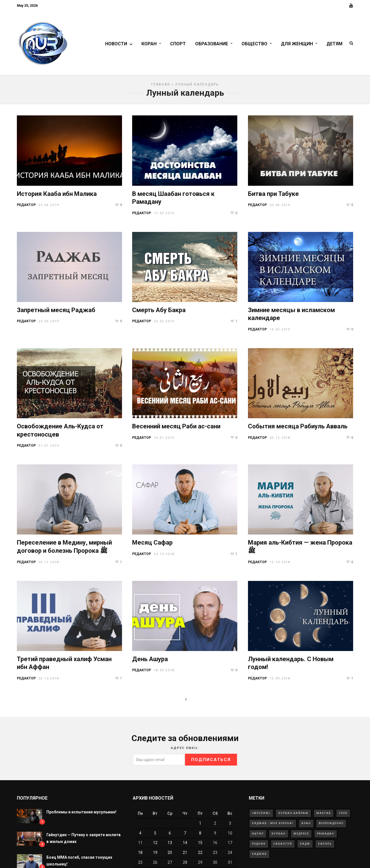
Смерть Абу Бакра (159, 313)
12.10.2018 (280, 565)
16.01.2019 (164, 440)
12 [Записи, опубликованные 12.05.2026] (155, 845)
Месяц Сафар (152, 545)
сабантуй (283, 846)
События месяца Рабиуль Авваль (298, 429)
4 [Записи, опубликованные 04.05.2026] (140, 836)
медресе (301, 836)
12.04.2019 (164, 216)
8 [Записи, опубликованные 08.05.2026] (200, 836)
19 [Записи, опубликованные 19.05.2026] (155, 855)
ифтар (258, 836)
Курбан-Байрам (293, 816)
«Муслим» (261, 816)
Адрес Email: (185, 750)
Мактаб (324, 816)
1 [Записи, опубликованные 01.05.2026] (200, 826)
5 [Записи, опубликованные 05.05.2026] (155, 836)
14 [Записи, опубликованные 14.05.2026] (185, 845)
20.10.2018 (164, 557)
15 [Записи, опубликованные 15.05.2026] (200, 845)
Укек (343, 816)
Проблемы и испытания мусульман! (81, 815)
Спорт (178, 44)
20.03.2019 (49, 324)
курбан (279, 836)
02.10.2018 (49, 681)
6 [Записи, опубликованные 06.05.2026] (170, 836)
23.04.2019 (49, 208)
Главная (161, 87)
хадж (305, 846)
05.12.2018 (280, 440)
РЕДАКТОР (26, 207)
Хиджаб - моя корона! (273, 826)
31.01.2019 (49, 448)
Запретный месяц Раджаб (56, 313)
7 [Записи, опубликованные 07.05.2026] (185, 836)
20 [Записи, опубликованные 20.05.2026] (170, 855)
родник (259, 846)
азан (306, 826)
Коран (149, 44)
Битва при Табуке (273, 196)
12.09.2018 (280, 681)
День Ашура (150, 662)
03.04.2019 (280, 208)
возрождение (331, 826)
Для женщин (297, 44)
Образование (212, 44)
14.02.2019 (280, 332)
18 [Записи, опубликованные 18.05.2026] (140, 855)
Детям (334, 44)
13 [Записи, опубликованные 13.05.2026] (170, 845)
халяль (325, 846)
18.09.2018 (164, 673)
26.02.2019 (164, 324)
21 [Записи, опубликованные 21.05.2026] (185, 855)
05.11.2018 (49, 565)
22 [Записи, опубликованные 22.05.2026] (200, 855)
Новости (116, 44)
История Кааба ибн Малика (57, 196)
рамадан (326, 836)
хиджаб (259, 856)
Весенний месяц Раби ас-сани (176, 429)
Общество (254, 44)
